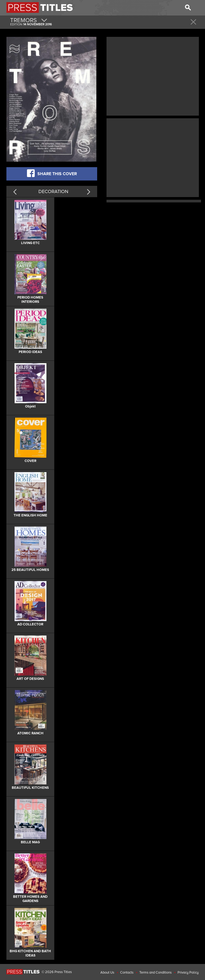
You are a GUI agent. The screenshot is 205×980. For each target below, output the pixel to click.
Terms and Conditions (155, 973)
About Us (107, 973)
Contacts (127, 973)
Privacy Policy (188, 973)
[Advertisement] (153, 76)
